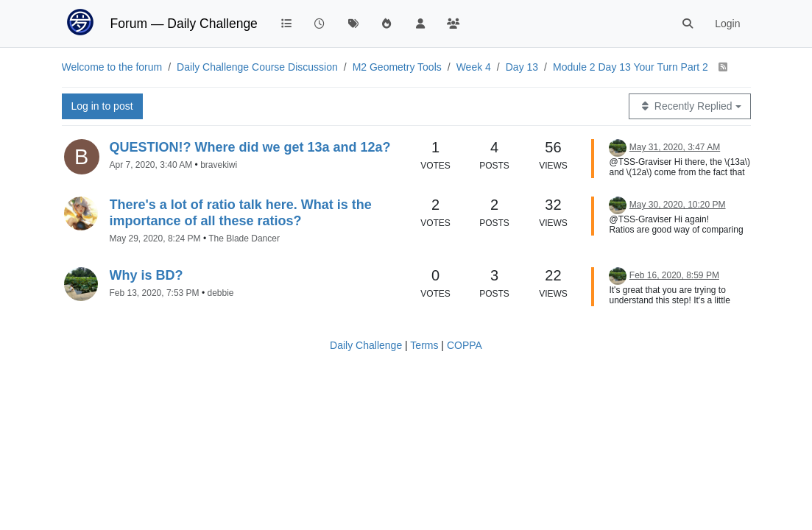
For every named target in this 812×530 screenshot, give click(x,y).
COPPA (465, 345)
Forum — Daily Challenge (184, 24)
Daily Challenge (366, 345)
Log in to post (102, 106)
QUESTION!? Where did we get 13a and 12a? (250, 147)
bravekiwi (219, 165)
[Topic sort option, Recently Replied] (689, 106)
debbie (220, 293)
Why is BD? (146, 275)
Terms (424, 345)
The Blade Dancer (244, 239)
